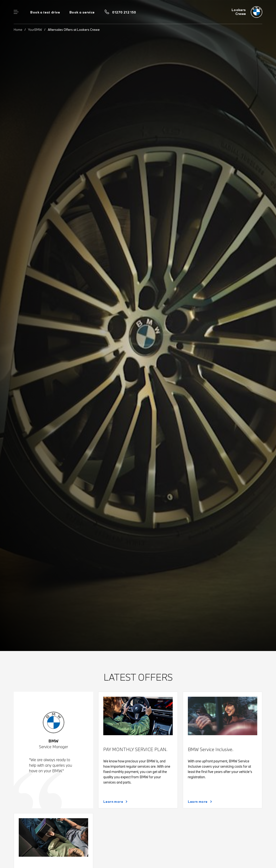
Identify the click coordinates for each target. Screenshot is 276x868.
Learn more (113, 802)
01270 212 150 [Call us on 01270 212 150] (124, 12)
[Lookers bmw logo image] (247, 12)
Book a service (82, 12)
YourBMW (35, 30)
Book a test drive (45, 12)
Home (18, 30)
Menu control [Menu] (16, 12)
